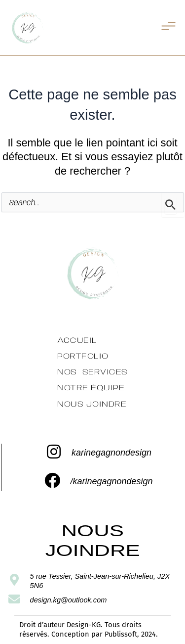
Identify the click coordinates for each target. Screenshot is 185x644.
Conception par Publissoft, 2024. (105, 634)
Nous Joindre (92, 404)
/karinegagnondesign (111, 481)
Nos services (92, 372)
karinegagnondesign (111, 453)
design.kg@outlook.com (69, 600)
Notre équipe (91, 388)
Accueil (77, 341)
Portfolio (83, 356)
